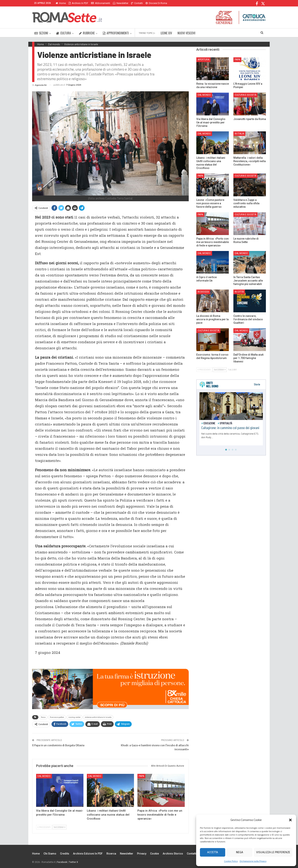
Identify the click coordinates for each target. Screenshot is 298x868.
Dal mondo (44, 776)
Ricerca (111, 854)
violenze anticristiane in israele (98, 717)
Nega (240, 852)
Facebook (62, 862)
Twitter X (73, 862)
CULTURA (64, 33)
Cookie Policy (231, 861)
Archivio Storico (173, 854)
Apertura (203, 60)
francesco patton (57, 717)
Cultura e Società (245, 95)
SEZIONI (41, 33)
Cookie (155, 854)
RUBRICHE (87, 33)
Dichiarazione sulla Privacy (253, 861)
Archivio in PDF (78, 3)
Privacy (142, 854)
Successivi (59, 827)
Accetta (213, 852)
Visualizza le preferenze (273, 852)
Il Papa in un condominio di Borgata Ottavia (58, 745)
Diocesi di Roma (156, 3)
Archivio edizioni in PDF (88, 854)
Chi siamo (50, 854)
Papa (141, 776)
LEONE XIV (166, 33)
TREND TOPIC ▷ (147, 33)
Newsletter (121, 3)
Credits (65, 854)
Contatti (137, 3)
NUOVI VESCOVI (186, 33)
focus (43, 717)
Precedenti (44, 827)
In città (239, 292)
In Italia (239, 134)
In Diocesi (203, 292)
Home (61, 3)
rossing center (74, 717)
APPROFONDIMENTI (116, 33)
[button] (290, 820)
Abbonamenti (101, 3)
